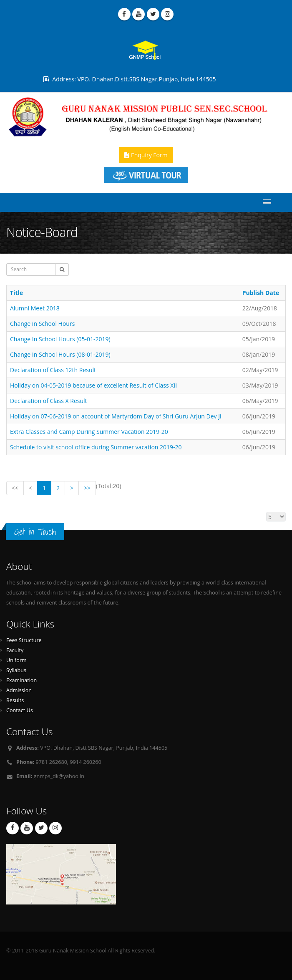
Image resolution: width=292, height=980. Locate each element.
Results (15, 700)
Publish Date (261, 293)
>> (87, 488)
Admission (19, 690)
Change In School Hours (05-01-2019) (60, 339)
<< (15, 488)
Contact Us (20, 710)
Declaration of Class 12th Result (53, 370)
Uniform (16, 660)
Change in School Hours (42, 324)
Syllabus (16, 670)
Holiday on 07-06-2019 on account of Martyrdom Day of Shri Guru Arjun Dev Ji (116, 416)
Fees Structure (24, 640)
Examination (21, 680)
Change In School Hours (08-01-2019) (60, 354)
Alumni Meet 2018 (35, 308)
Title (16, 293)
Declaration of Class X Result (49, 401)
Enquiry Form (146, 155)
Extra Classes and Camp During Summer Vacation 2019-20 (89, 432)
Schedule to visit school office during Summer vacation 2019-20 (96, 447)
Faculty (15, 650)
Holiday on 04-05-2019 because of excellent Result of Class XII (93, 385)
